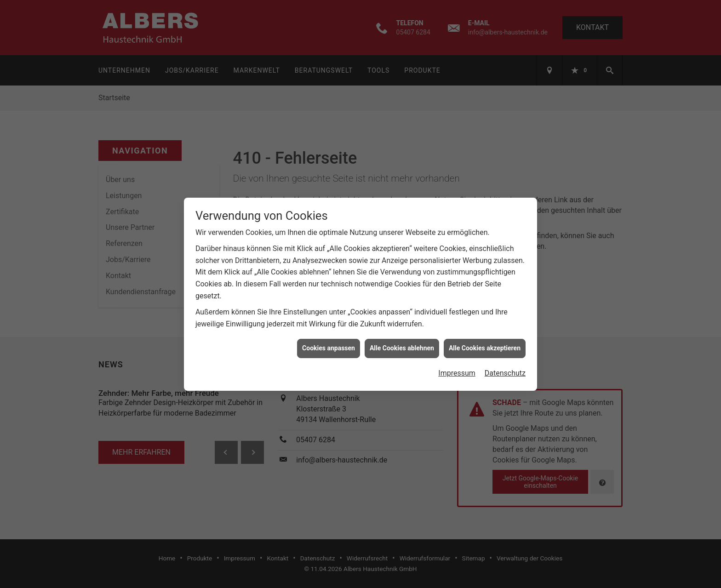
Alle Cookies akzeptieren (485, 343)
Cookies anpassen (329, 343)
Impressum (457, 368)
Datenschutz (505, 368)
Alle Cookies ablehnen (402, 343)
